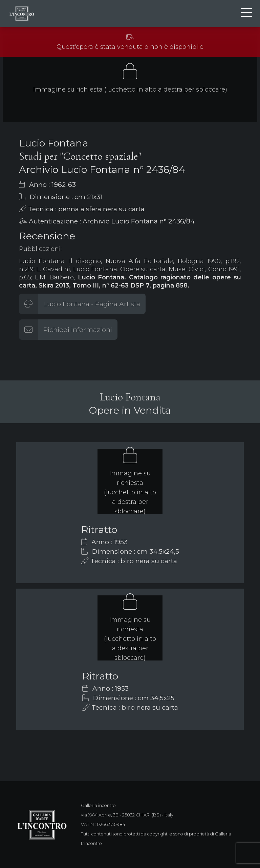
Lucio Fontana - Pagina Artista (92, 304)
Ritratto (99, 529)
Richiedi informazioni (78, 330)
